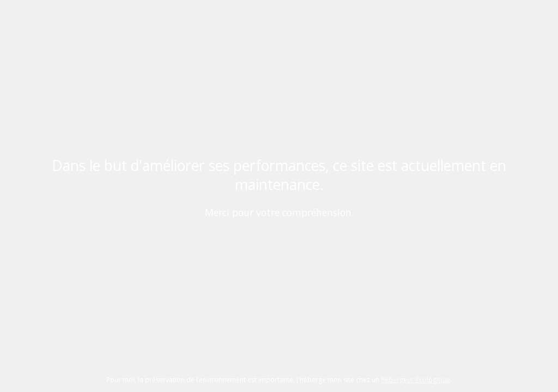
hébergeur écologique (416, 380)
